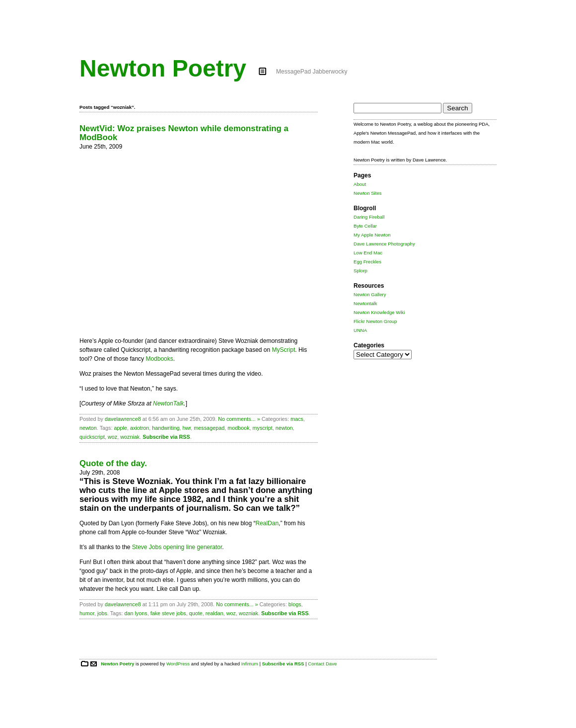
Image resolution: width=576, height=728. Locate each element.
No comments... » (239, 419)
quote (196, 613)
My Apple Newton (372, 235)
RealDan (267, 523)
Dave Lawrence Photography (384, 244)
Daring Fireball (369, 217)
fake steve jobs (168, 613)
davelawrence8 (123, 419)
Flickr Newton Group (375, 321)
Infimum (250, 664)
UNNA (360, 330)
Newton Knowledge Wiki (379, 312)
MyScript (284, 350)
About (360, 184)
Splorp (360, 271)
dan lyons (136, 613)
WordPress (178, 664)
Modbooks (159, 359)
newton (88, 428)
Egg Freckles (367, 262)
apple (120, 428)
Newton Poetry (163, 68)
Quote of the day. (113, 463)
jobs (102, 613)
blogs (295, 604)
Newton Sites (368, 193)
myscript (263, 428)
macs (297, 419)
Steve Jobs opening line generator (177, 547)
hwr (187, 428)
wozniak (130, 437)
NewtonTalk (168, 404)
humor (87, 613)
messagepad (209, 428)
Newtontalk (365, 303)
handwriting (166, 428)
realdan (215, 613)
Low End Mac (368, 253)
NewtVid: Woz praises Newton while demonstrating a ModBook (184, 133)
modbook (238, 428)
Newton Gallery (370, 294)
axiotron (140, 428)
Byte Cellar (365, 226)
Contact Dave (322, 664)
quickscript (92, 437)
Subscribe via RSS (166, 437)
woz (112, 437)
